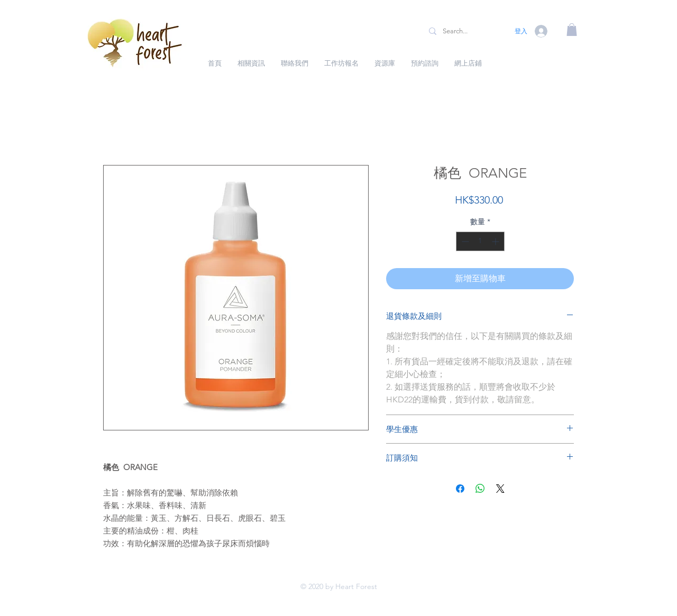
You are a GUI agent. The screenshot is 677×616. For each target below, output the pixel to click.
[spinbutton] (480, 241)
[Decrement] (464, 241)
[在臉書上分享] (460, 489)
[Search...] (464, 31)
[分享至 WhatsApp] (480, 489)
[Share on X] (500, 489)
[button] (572, 30)
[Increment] (496, 241)
